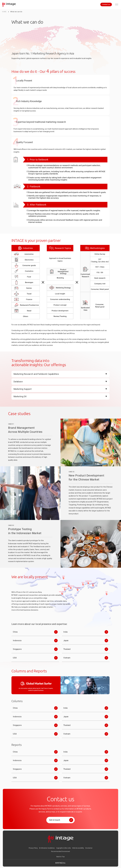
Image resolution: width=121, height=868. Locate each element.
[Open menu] (117, 4)
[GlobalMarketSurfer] (60, 685)
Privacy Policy (33, 848)
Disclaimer (89, 848)
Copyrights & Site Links (64, 848)
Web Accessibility (78, 848)
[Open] (60, 374)
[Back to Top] (61, 857)
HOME (4, 12)
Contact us (106, 4)
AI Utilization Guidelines (47, 848)
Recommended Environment (61, 851)
